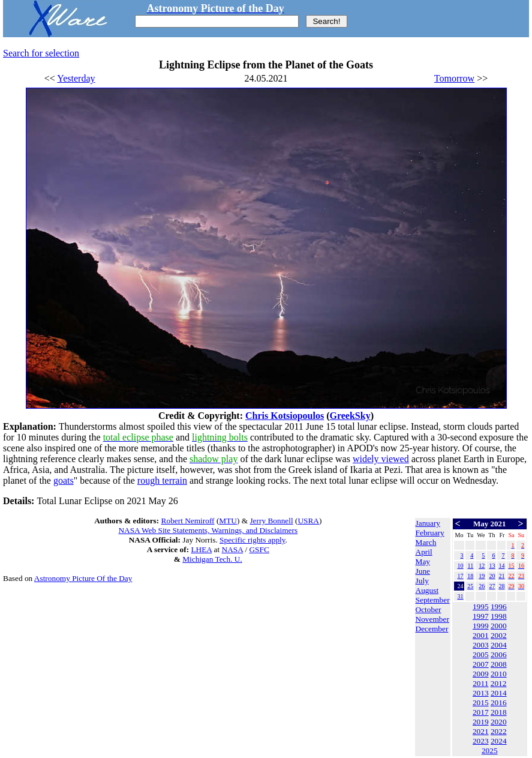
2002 (499, 635)
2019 (481, 722)
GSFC (259, 549)
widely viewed (381, 459)
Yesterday (76, 78)
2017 (481, 712)
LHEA (201, 549)
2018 (499, 712)
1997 (481, 616)
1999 (481, 626)
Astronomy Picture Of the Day (83, 578)
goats (64, 480)
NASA (233, 549)
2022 (499, 731)
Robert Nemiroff (188, 521)
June (423, 571)
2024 (499, 741)
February (430, 533)
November (432, 619)
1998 (499, 616)
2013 (481, 693)
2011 (480, 683)
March (426, 542)
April (424, 552)
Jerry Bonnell (271, 521)
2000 (499, 626)
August (427, 590)
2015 (481, 702)
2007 (481, 664)
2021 (481, 731)
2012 (499, 683)
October (429, 609)
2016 (499, 702)
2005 (481, 654)
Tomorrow (454, 78)
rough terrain (162, 480)
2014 (499, 693)
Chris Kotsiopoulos (285, 416)
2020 (499, 722)
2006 (499, 654)
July (422, 581)
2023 (481, 741)
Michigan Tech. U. (212, 559)
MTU (228, 521)
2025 (490, 750)
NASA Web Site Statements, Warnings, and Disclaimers (208, 530)
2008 (499, 664)
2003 (481, 645)
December (432, 629)
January (428, 523)
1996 (499, 606)
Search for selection (41, 53)
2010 (499, 674)
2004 (499, 645)
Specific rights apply (252, 540)
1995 (481, 606)
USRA (308, 521)
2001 (481, 635)
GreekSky (350, 416)
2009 (481, 674)
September (433, 600)
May (423, 561)
